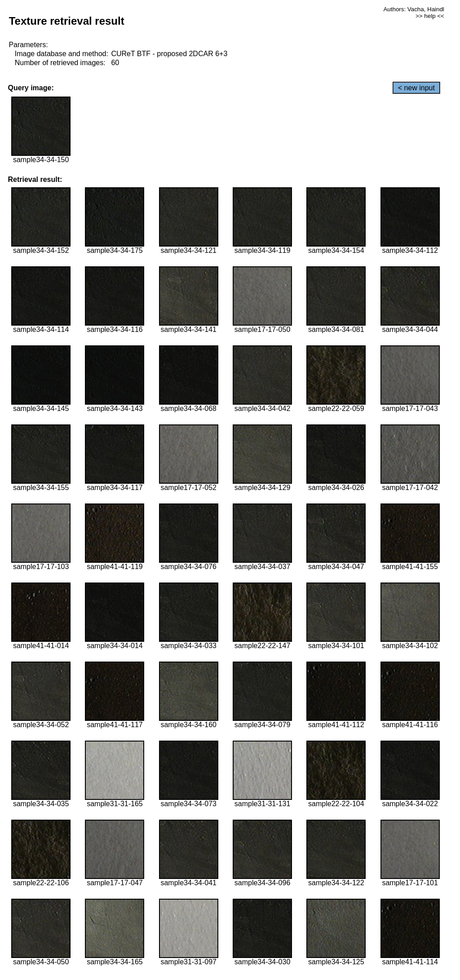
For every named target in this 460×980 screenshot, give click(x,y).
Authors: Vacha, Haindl (414, 9)
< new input (416, 88)
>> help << (430, 16)
